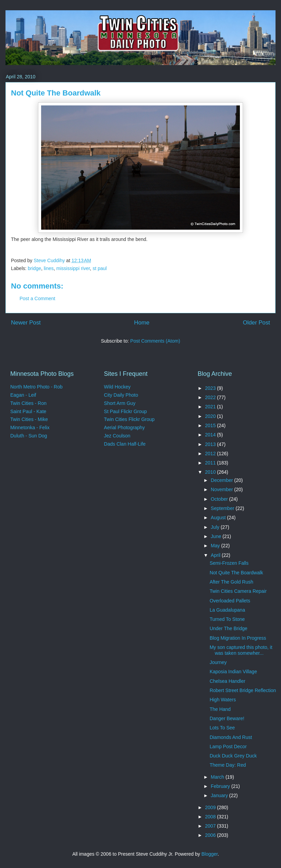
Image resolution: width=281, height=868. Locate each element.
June (217, 536)
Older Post (256, 323)
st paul (100, 268)
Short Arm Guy (120, 403)
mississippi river (73, 268)
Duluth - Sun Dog (29, 436)
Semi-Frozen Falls (229, 563)
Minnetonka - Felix (30, 427)
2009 (211, 807)
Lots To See (222, 728)
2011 (211, 463)
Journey (218, 662)
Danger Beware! (227, 718)
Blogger (210, 854)
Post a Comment (37, 298)
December (222, 480)
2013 (211, 444)
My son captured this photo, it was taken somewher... (241, 650)
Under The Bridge (229, 628)
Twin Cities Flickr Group (129, 419)
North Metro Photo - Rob (36, 387)
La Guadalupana (228, 610)
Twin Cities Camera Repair (238, 591)
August (219, 518)
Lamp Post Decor (228, 746)
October (220, 499)
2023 (211, 388)
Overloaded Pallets (230, 601)
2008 (211, 817)
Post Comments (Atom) (155, 341)
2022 (211, 397)
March (218, 777)
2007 (211, 826)
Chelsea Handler (228, 681)
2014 (211, 435)
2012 (211, 454)
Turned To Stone (227, 619)
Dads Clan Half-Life (125, 444)
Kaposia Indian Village (233, 672)
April (216, 555)
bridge (34, 268)
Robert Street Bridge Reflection (243, 690)
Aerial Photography (124, 427)
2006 (211, 835)
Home (142, 323)
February (221, 786)
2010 (211, 472)
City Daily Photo (121, 395)
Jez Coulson (117, 436)
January (220, 795)
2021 (211, 407)
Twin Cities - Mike (29, 419)
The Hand (220, 709)
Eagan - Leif (23, 395)
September (223, 508)
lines (49, 268)
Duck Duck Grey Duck (233, 756)
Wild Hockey (117, 387)
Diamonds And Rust (231, 737)
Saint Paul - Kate (28, 411)
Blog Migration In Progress (238, 638)
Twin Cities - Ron (28, 403)
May (216, 546)
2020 (211, 416)
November (222, 489)
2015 (211, 425)
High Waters (223, 700)
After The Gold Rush (231, 582)
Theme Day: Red (228, 765)
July (216, 527)
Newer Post (26, 323)
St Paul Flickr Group (125, 411)
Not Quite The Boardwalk (236, 573)
